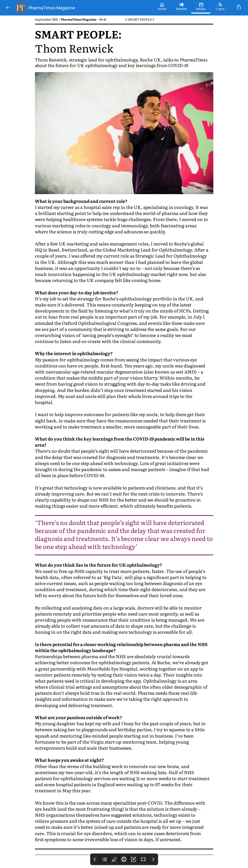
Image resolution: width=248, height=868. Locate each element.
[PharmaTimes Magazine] (83, 8)
